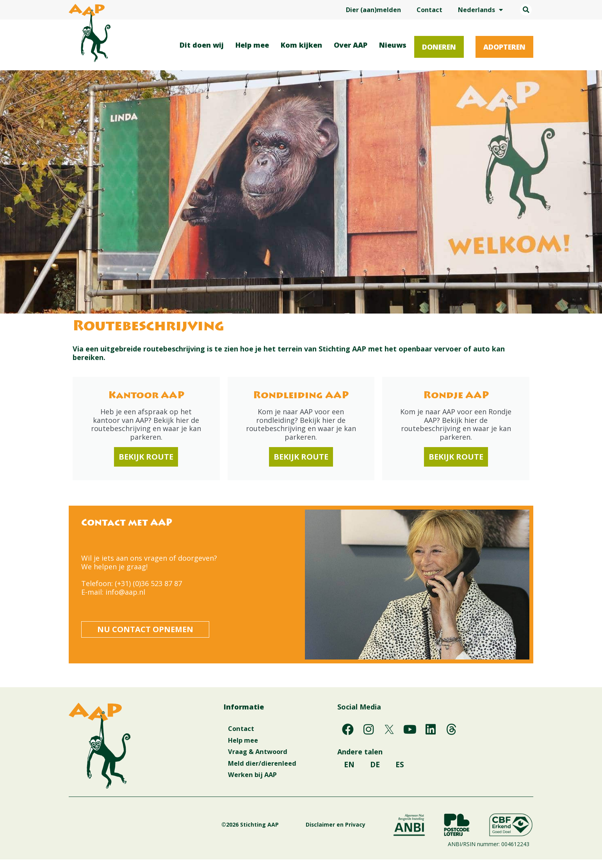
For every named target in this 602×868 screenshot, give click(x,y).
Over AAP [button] (353, 45)
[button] (526, 10)
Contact (429, 10)
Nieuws (393, 45)
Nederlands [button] (480, 10)
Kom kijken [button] (303, 45)
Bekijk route (146, 457)
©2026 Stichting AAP (268, 833)
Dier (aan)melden (373, 10)
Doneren (439, 47)
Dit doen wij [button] (204, 45)
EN (349, 768)
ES (349, 787)
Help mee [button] (254, 45)
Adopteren (504, 47)
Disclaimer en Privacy (335, 833)
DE (375, 768)
